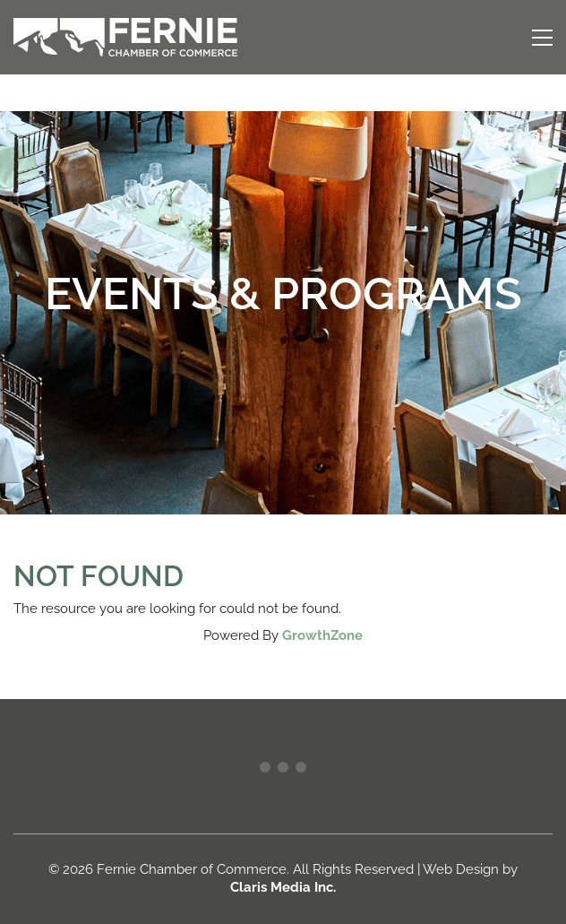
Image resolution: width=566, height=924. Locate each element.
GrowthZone (322, 635)
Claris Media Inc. (283, 887)
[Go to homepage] (125, 37)
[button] (542, 38)
